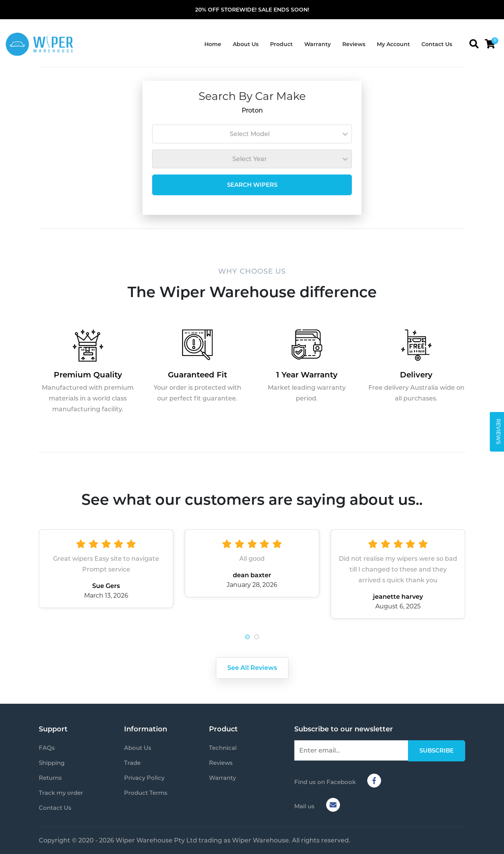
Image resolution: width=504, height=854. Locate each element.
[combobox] (252, 134)
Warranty (317, 44)
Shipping (52, 763)
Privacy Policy (144, 778)
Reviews (354, 44)
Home (213, 44)
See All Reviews (252, 668)
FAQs (47, 748)
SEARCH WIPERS (252, 185)
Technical (223, 748)
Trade (132, 763)
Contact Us (437, 44)
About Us (246, 44)
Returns (50, 778)
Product (281, 44)
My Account (393, 44)
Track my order (61, 793)
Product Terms (146, 793)
